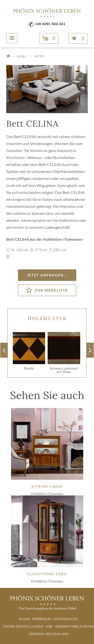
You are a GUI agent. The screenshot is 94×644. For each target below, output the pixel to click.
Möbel (22, 56)
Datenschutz (66, 619)
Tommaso (73, 239)
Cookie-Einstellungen (23, 626)
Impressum (42, 619)
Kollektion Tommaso (47, 494)
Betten (39, 56)
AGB (49, 626)
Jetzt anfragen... (47, 275)
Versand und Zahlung (48, 634)
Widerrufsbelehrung (74, 626)
